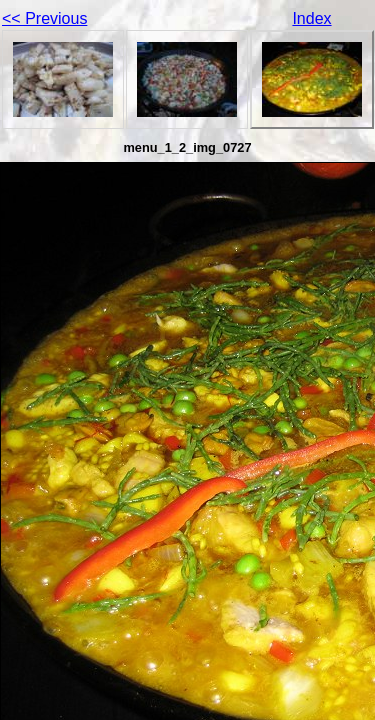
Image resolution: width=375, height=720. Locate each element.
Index (311, 18)
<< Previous (44, 18)
